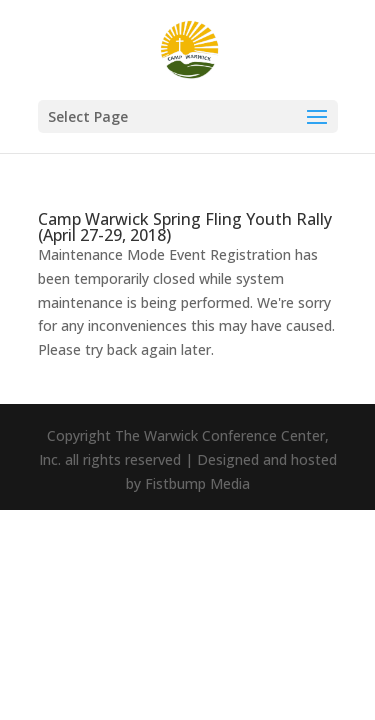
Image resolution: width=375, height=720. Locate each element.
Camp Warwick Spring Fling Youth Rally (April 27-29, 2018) (185, 227)
